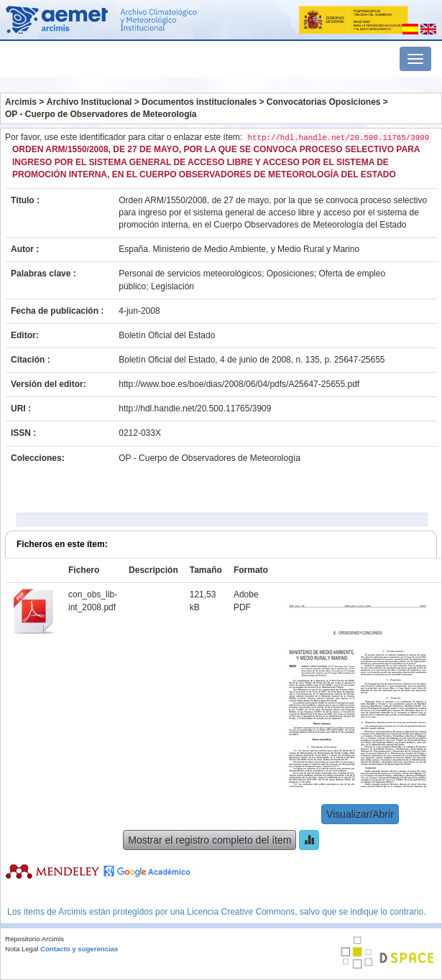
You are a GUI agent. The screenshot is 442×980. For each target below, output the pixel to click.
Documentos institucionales (199, 102)
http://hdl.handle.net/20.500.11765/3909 (195, 409)
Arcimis (21, 102)
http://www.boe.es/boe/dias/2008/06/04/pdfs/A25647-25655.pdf (239, 384)
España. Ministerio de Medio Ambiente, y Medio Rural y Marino (239, 249)
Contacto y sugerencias (79, 949)
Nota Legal (22, 949)
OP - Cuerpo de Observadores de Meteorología (101, 114)
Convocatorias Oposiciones (324, 102)
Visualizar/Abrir (360, 814)
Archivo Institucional (89, 102)
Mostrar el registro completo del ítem (210, 840)
